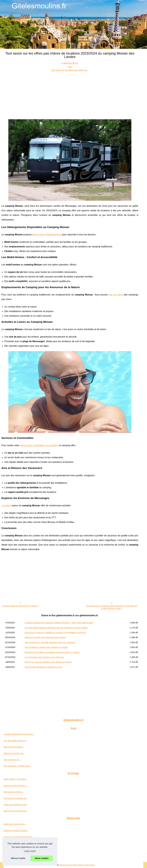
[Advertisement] (70, 93)
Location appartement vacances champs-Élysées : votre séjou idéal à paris (59, 623)
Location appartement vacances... (19, 734)
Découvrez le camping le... (16, 811)
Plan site (78, 865)
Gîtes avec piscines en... (15, 824)
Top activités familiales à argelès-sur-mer (43, 667)
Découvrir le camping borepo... (18, 850)
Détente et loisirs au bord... (16, 830)
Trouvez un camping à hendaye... (19, 837)
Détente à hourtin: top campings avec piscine (45, 637)
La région (6, 505)
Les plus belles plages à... (16, 741)
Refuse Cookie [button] (18, 858)
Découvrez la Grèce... (14, 792)
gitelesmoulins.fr (71, 63)
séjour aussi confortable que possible (39, 445)
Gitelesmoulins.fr (66, 865)
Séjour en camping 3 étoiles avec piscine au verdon (48, 662)
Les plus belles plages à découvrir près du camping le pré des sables (56, 628)
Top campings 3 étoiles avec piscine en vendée (46, 647)
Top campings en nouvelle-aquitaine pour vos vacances (50, 642)
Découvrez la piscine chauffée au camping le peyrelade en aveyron (55, 633)
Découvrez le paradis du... (16, 798)
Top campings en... (12, 760)
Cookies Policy (89, 865)
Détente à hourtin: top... (14, 753)
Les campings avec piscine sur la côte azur (44, 657)
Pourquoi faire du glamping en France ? (20, 606)
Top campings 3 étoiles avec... (17, 766)
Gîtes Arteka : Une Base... (16, 779)
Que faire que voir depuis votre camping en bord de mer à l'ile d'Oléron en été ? (112, 607)
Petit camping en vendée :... (16, 856)
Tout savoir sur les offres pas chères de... (70, 70)
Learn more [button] (30, 851)
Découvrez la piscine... (14, 747)
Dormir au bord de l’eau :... (16, 786)
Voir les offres (116, 295)
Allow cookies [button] (42, 858)
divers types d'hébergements (47, 235)
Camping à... (9, 843)
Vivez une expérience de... (16, 805)
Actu (70, 67)
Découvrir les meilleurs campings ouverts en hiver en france (52, 652)
